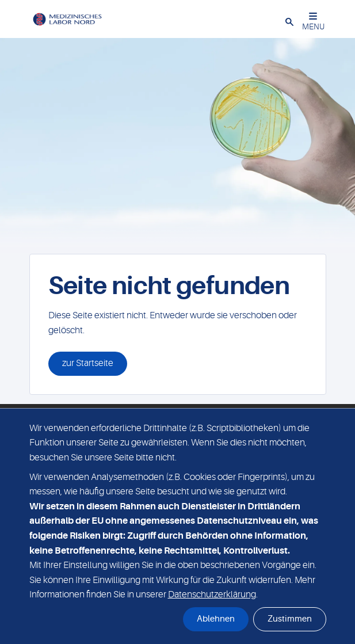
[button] (289, 21)
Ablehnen (216, 619)
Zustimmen (290, 619)
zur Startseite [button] (88, 363)
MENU (313, 22)
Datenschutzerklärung (212, 595)
